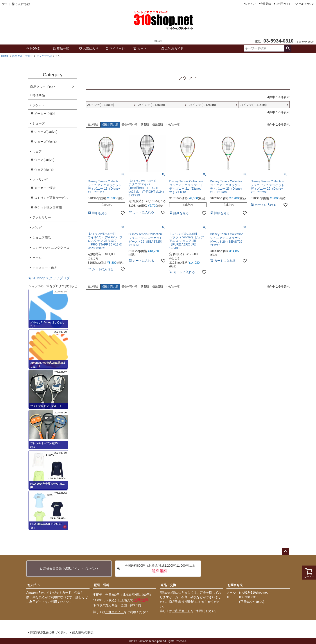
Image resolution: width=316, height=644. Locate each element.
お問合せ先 (235, 585)
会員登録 (266, 4)
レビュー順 (173, 125)
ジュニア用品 (44, 56)
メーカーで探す (45, 114)
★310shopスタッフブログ (49, 278)
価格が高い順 (129, 125)
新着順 (145, 125)
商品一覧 (61, 48)
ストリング (40, 180)
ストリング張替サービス (51, 198)
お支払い (33, 585)
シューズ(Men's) (45, 142)
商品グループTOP (23, 56)
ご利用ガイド (283, 4)
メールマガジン (305, 4)
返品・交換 (168, 585)
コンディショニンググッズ (51, 248)
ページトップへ (285, 552)
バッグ (37, 228)
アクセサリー (42, 217)
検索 (288, 48)
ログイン (250, 4)
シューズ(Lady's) (46, 132)
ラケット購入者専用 (48, 208)
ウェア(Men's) (44, 170)
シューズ (39, 123)
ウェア (37, 151)
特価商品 (39, 95)
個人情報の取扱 (83, 632)
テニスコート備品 (45, 268)
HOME (33, 48)
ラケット (39, 105)
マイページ (115, 48)
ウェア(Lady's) (44, 160)
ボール (37, 258)
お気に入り (89, 48)
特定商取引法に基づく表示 (48, 632)
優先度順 (158, 125)
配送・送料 (102, 585)
